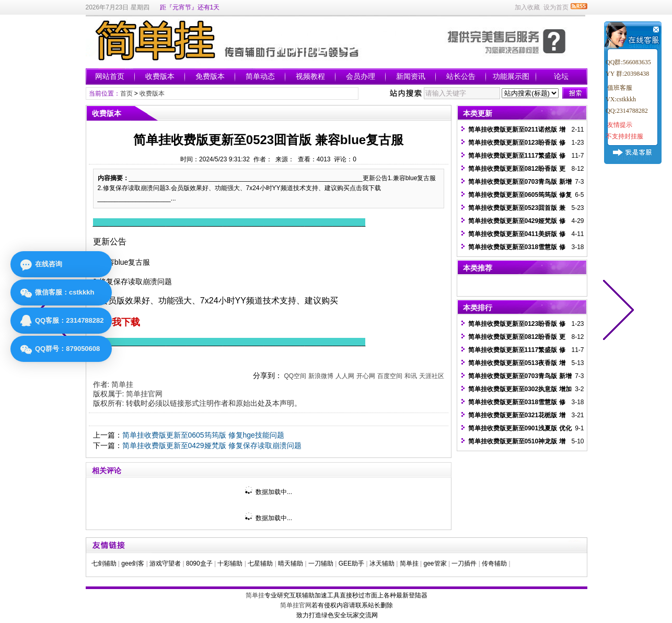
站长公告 (461, 76)
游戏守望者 (165, 563)
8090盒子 (199, 563)
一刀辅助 (321, 563)
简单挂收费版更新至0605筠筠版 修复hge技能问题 (203, 435)
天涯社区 (432, 376)
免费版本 (210, 76)
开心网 (366, 376)
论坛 (561, 76)
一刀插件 (464, 563)
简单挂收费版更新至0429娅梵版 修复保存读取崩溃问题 (212, 445)
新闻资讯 (411, 76)
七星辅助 (260, 563)
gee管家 (435, 563)
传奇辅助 (494, 563)
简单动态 (260, 76)
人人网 (345, 376)
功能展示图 (511, 76)
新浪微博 (321, 376)
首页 (126, 93)
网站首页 (110, 76)
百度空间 (390, 376)
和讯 (411, 376)
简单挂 (122, 384)
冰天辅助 (382, 563)
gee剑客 (133, 563)
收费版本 (160, 76)
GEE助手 (351, 563)
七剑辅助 (104, 563)
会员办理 (361, 76)
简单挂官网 (144, 394)
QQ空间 (295, 376)
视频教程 (310, 76)
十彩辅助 (230, 563)
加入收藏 (527, 7)
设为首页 (556, 7)
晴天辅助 (291, 563)
